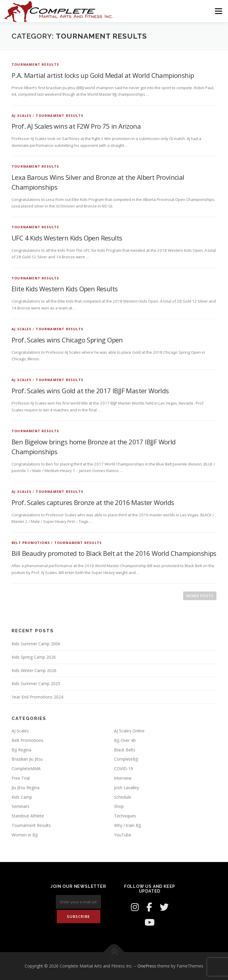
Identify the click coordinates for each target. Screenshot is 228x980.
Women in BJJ (25, 835)
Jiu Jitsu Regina (26, 788)
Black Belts (125, 750)
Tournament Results (35, 64)
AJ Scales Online (129, 731)
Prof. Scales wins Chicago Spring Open (67, 340)
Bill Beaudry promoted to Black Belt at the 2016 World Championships (114, 553)
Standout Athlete (28, 816)
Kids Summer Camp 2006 (36, 644)
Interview (123, 778)
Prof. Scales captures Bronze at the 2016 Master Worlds (93, 502)
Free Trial (21, 778)
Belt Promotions (31, 543)
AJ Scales (22, 115)
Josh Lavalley (126, 788)
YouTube (123, 835)
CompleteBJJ (126, 759)
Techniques (125, 816)
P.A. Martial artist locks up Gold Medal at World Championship (103, 75)
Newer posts (200, 596)
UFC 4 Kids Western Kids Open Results (67, 238)
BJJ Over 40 (125, 740)
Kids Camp (22, 797)
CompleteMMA (26, 769)
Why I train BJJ (128, 825)
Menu (218, 11)
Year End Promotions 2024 (37, 697)
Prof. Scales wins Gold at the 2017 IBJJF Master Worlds (90, 391)
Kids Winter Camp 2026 (34, 670)
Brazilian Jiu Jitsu (27, 759)
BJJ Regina (21, 750)
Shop (119, 806)
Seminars (20, 806)
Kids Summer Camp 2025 (36, 684)
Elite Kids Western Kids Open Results (65, 289)
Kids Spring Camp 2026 (34, 657)
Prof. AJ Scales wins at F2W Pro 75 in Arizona (76, 126)
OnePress (147, 966)
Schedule (123, 797)
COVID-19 (123, 769)
